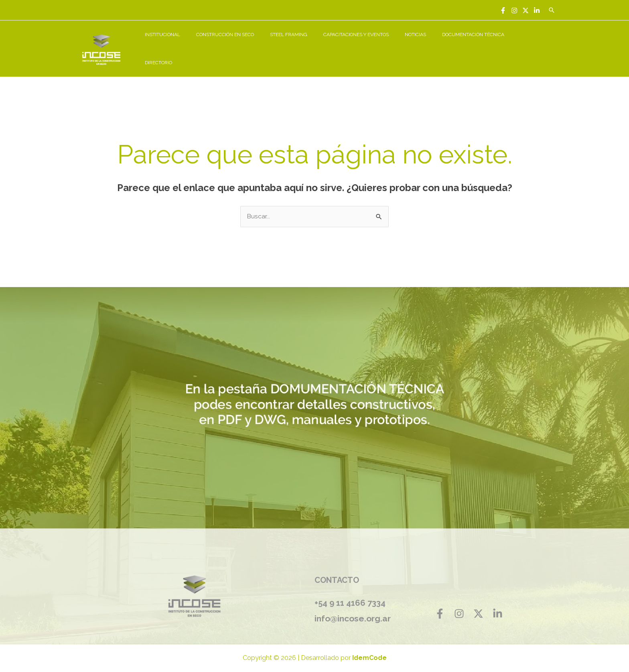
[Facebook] (503, 10)
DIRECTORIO (537, 44)
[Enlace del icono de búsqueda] (552, 10)
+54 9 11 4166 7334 (350, 595)
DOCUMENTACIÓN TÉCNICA (482, 44)
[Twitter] (526, 10)
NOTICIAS (431, 44)
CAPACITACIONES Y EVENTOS (378, 44)
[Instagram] (514, 10)
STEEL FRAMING (317, 44)
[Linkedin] (537, 10)
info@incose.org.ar (354, 609)
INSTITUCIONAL (204, 44)
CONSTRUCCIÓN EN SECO (260, 44)
